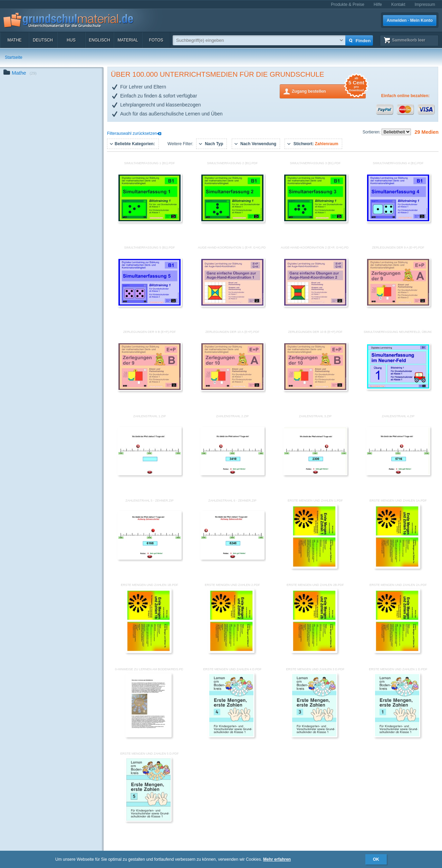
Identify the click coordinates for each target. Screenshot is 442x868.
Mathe (14, 40)
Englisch (99, 40)
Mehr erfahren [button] (277, 859)
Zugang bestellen (329, 91)
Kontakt (398, 4)
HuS (71, 40)
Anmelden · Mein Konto (410, 20)
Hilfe (378, 4)
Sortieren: (372, 132)
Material (128, 40)
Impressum (425, 4)
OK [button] (376, 859)
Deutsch (43, 40)
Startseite (14, 57)
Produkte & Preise (348, 4)
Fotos (156, 40)
